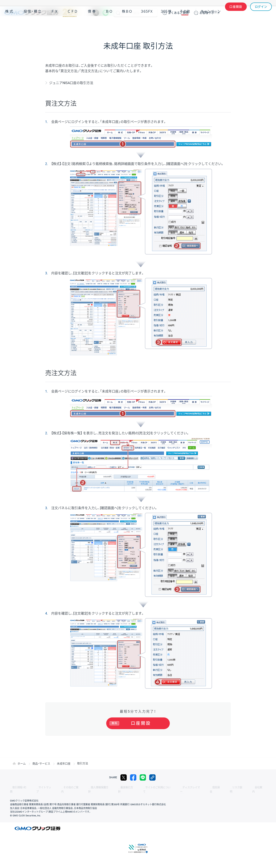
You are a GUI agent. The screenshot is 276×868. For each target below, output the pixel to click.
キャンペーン (211, 25)
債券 (92, 25)
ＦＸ (55, 25)
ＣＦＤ (73, 25)
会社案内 (226, 787)
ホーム (22, 763)
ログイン (261, 13)
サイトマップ (40, 787)
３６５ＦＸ (147, 25)
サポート (210, 13)
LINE (106, 13)
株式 (10, 25)
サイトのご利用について (139, 787)
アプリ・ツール (240, 25)
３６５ (166, 25)
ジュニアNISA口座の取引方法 (71, 83)
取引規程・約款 (18, 787)
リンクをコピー (152, 777)
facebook (133, 777)
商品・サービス (41, 763)
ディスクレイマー (169, 787)
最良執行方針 (112, 787)
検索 (118, 13)
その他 (185, 25)
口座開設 (236, 13)
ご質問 (178, 13)
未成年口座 (64, 763)
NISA (267, 25)
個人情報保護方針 (88, 787)
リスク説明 (208, 787)
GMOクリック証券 (41, 13)
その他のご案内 (63, 787)
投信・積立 (33, 25)
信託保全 (191, 787)
